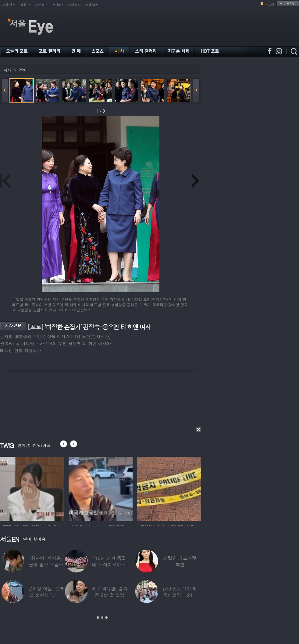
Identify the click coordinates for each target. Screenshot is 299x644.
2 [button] (102, 618)
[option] (32, 488)
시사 (7, 70)
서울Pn (25, 5)
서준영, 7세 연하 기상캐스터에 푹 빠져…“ (115, 595)
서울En (58, 5)
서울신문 (9, 5)
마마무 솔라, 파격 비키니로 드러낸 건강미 (45, 595)
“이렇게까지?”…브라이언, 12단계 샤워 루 (45, 564)
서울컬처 (92, 5)
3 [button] (106, 618)
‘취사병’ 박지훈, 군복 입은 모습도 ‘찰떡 (185, 564)
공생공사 (74, 5)
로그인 (269, 5)
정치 (23, 70)
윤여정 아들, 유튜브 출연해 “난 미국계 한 (185, 595)
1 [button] (98, 618)
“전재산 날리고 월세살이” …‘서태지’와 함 (115, 564)
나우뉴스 (41, 5)
